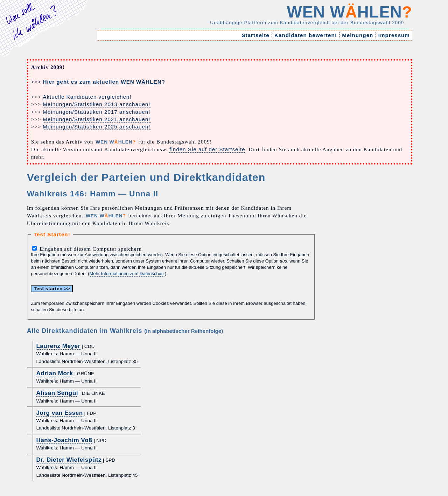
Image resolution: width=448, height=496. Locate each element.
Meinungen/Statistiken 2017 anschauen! (96, 112)
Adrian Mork (54, 373)
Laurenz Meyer (58, 346)
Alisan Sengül (57, 393)
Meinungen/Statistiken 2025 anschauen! (96, 127)
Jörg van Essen (59, 413)
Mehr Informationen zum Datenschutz (127, 274)
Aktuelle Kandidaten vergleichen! (87, 97)
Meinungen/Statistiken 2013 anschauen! (96, 104)
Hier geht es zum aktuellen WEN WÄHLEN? (104, 82)
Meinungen (358, 35)
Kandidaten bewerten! (306, 35)
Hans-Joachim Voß (64, 440)
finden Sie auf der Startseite (207, 149)
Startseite (255, 35)
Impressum (394, 35)
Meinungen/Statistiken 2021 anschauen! (96, 119)
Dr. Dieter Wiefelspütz (69, 460)
